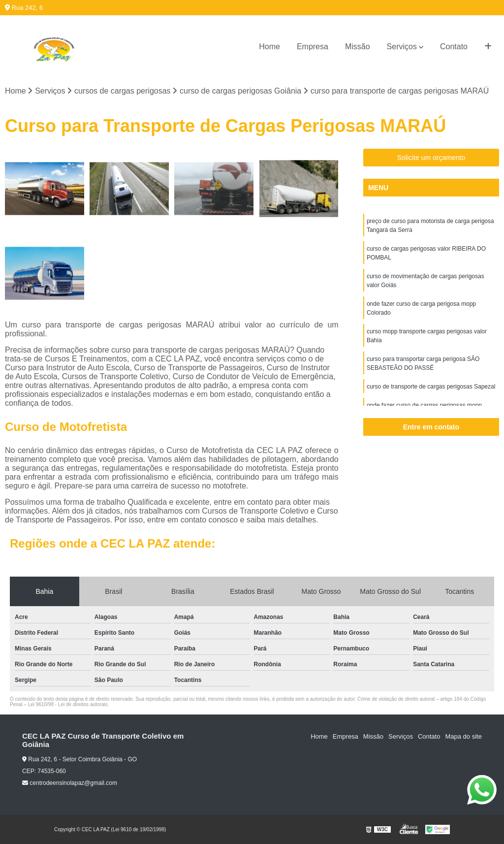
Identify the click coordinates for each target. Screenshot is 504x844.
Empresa (313, 47)
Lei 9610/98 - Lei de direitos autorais (68, 704)
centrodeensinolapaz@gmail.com (70, 783)
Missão (358, 47)
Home (269, 47)
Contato (454, 47)
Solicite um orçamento (431, 158)
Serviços (402, 47)
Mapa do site (463, 736)
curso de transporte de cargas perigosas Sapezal (431, 387)
